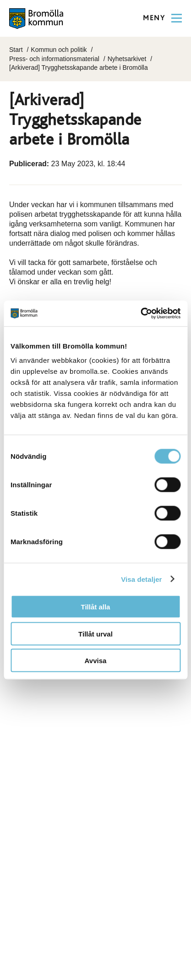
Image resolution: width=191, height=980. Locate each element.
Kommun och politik (59, 50)
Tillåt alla (96, 607)
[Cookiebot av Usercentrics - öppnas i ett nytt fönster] (140, 314)
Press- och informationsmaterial (54, 59)
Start (16, 50)
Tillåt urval (95, 634)
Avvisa (96, 661)
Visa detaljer (141, 579)
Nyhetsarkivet (127, 59)
